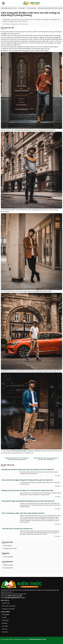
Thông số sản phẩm (8, 609)
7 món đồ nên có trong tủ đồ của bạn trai (17, 529)
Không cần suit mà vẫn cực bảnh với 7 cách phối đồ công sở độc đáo (27, 491)
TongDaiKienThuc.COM (9, 8)
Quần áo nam (8, 565)
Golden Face (6, 603)
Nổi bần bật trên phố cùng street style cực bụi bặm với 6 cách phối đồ (46, 459)
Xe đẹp (4, 618)
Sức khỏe (5, 632)
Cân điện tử (8, 546)
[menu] (3, 4)
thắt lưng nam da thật (19, 451)
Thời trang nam (31, 8)
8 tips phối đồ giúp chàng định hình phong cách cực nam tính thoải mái (28, 501)
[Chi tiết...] (58, 476)
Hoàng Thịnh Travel (10, 549)
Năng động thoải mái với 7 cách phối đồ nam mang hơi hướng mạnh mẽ (17, 459)
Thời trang (22, 8)
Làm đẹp (5, 626)
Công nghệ (5, 615)
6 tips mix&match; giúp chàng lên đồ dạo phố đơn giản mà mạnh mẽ (27, 480)
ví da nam (30, 451)
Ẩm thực (5, 629)
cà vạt (36, 451)
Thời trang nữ (8, 557)
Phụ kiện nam (8, 568)
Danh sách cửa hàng (9, 606)
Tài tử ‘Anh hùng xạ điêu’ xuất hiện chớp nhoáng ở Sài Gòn (23, 513)
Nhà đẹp (5, 623)
